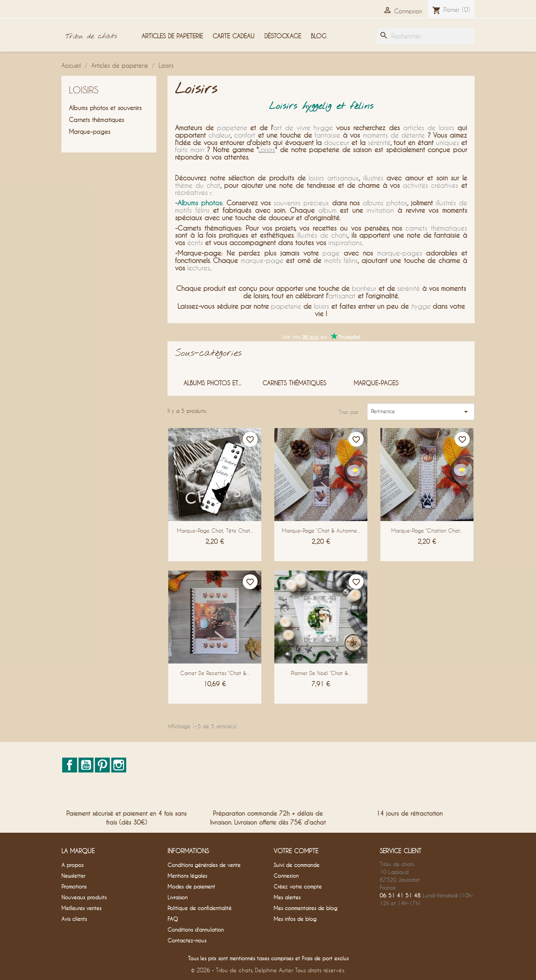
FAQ (173, 919)
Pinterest (102, 765)
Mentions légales (187, 876)
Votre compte (296, 851)
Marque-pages (90, 131)
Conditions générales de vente (204, 865)
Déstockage (283, 36)
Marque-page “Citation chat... (427, 531)
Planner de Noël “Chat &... (321, 673)
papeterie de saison (340, 150)
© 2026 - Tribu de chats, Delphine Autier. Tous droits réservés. (268, 970)
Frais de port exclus (325, 958)
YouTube (86, 765)
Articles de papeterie (172, 36)
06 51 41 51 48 (400, 895)
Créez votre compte (298, 886)
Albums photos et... (212, 383)
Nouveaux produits (84, 897)
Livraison (178, 897)
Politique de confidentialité (200, 908)
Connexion (286, 876)
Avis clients (74, 919)
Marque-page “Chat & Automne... (321, 531)
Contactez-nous (187, 940)
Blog (319, 36)
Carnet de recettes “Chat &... (215, 673)
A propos (72, 865)
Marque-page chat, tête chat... (215, 531)
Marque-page (199, 253)
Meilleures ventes (81, 908)
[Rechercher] (425, 36)
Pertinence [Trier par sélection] (421, 412)
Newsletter (73, 876)
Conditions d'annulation (196, 930)
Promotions (74, 886)
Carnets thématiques (96, 120)
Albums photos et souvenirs (105, 108)
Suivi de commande (296, 865)
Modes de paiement (191, 886)
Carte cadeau (234, 36)
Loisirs (84, 90)
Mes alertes (287, 897)
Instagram (119, 765)
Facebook (70, 765)
